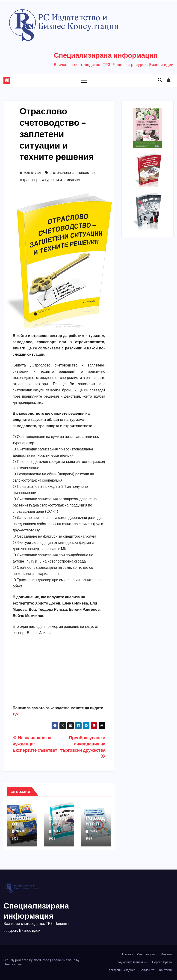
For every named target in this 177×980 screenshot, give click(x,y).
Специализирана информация (106, 55)
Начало (127, 955)
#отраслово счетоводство (72, 173)
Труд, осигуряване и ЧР (131, 962)
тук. (16, 714)
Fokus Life (147, 970)
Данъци (166, 955)
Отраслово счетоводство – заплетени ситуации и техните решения (57, 134)
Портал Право (162, 962)
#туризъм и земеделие (62, 180)
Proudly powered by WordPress (27, 960)
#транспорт (30, 180)
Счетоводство (147, 955)
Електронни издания (121, 970)
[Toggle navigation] (84, 80)
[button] (160, 80)
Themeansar (13, 964)
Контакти (165, 970)
